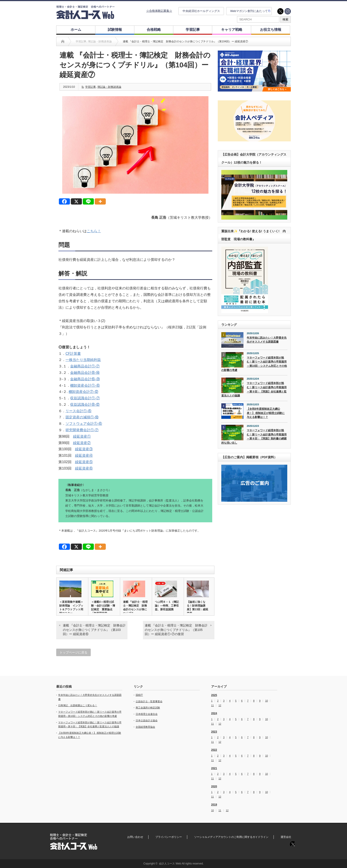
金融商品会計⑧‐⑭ (85, 373)
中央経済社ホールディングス (201, 11)
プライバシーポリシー (169, 837)
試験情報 (115, 30)
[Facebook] (64, 201)
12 (220, 705)
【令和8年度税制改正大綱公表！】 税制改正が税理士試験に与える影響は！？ (266, 413)
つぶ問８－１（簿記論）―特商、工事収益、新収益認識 (167, 606)
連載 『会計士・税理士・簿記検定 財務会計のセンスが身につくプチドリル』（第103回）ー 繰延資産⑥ (94, 630)
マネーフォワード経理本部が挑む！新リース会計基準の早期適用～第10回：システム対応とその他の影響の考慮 (254, 364)
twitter (280, 11)
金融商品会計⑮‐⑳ (85, 379)
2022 (214, 750)
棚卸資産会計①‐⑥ (85, 385)
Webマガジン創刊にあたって (249, 11)
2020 (214, 786)
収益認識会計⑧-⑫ (85, 405)
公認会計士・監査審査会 (149, 701)
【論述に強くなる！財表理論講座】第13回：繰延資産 (198, 608)
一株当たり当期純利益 (83, 360)
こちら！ (94, 231)
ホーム (76, 30)
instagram (288, 11)
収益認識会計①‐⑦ (85, 398)
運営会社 (286, 837)
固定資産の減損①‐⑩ (82, 417)
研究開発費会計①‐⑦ (82, 430)
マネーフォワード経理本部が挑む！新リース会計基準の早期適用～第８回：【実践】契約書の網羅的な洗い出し (254, 437)
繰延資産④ (84, 455)
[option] (254, 71)
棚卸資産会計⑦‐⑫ (83, 392)
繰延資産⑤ (84, 462)
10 (266, 701)
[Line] (88, 201)
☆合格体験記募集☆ (159, 11)
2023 (214, 732)
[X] (76, 201)
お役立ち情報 (271, 30)
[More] (100, 201)
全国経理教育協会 (145, 727)
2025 (214, 695)
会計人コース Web (170, 864)
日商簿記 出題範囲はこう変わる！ (78, 705)
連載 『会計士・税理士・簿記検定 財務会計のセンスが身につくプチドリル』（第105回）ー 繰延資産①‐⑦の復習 (176, 630)
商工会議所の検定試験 (148, 708)
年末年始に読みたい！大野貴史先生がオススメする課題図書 (267, 340)
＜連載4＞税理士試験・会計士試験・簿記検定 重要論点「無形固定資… (103, 608)
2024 (214, 713)
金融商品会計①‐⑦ (85, 366)
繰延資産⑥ (84, 468)
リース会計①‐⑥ (78, 411)
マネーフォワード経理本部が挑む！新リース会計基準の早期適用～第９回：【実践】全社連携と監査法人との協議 (254, 389)
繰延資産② (82, 443)
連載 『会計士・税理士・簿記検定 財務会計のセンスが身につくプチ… (135, 608)
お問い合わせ (135, 837)
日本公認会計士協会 (147, 720)
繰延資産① (82, 436)
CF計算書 (73, 354)
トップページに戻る (73, 652)
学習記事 (193, 30)
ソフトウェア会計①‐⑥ (84, 424)
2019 (214, 805)
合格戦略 (154, 30)
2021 (214, 768)
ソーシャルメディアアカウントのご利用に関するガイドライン (231, 837)
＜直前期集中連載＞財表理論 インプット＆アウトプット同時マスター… (71, 608)
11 (212, 705)
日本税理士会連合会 (147, 714)
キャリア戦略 (232, 30)
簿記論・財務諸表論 (109, 87)
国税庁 (139, 695)
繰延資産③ (84, 449)
